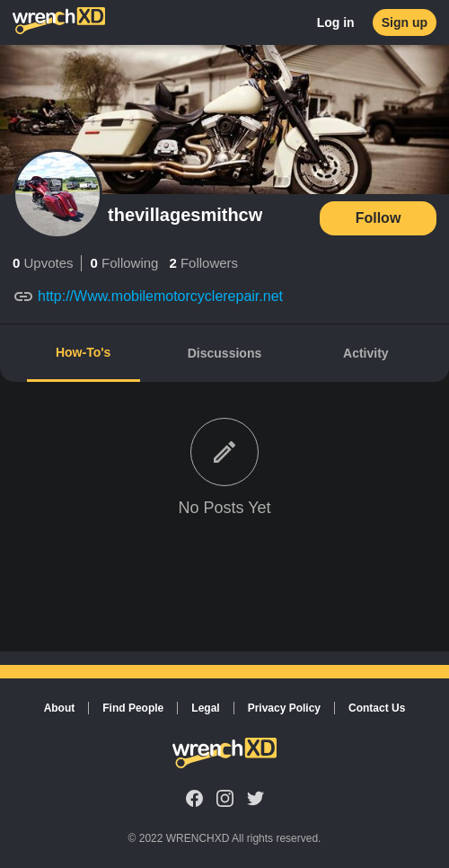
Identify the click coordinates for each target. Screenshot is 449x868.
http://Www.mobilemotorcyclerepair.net (160, 296)
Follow (379, 218)
